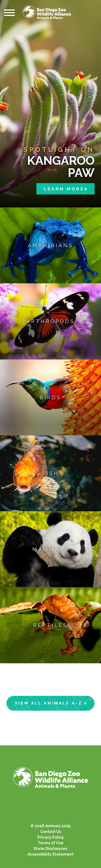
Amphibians (50, 245)
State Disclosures (50, 849)
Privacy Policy (51, 837)
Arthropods (51, 321)
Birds (50, 397)
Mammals (50, 549)
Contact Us (51, 832)
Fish (51, 473)
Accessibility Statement (50, 854)
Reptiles (50, 625)
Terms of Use (51, 843)
